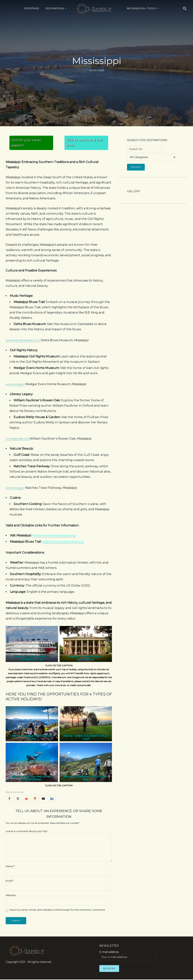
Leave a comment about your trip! (26, 831)
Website (11, 895)
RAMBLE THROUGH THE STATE (38, 737)
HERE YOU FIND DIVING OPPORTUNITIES (37, 778)
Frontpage (32, 8)
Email (10, 881)
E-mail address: (128, 956)
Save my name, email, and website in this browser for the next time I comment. (58, 910)
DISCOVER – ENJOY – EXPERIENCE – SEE (36, 658)
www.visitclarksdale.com (24, 340)
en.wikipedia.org (18, 439)
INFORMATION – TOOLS (141, 8)
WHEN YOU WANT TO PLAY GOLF (91, 737)
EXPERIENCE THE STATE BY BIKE (91, 778)
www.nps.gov (16, 384)
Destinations (55, 8)
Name (10, 866)
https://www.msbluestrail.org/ (64, 542)
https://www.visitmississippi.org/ (55, 535)
